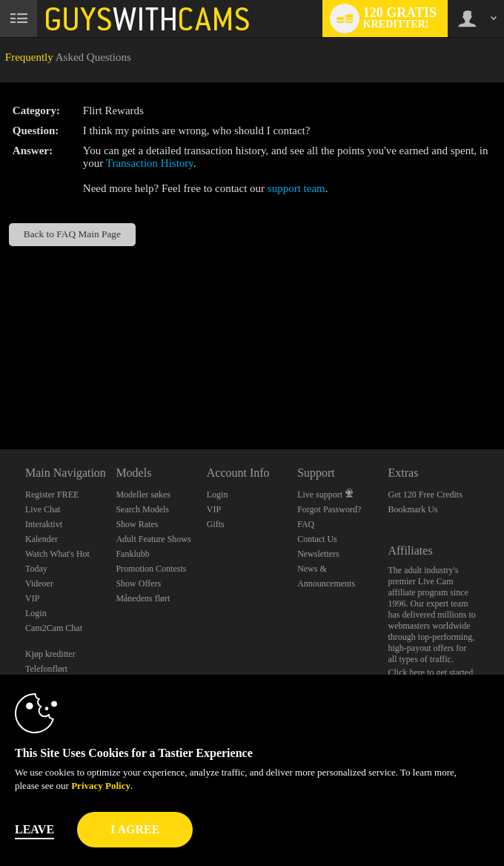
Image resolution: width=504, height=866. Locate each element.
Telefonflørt (46, 669)
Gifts (216, 524)
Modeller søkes (143, 495)
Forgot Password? (329, 509)
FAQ (306, 524)
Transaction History (150, 163)
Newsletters (318, 554)
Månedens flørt (143, 598)
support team (296, 188)
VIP (32, 598)
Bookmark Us (413, 509)
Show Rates (137, 524)
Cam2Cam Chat (54, 628)
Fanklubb (132, 554)
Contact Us (317, 539)
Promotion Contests (151, 569)
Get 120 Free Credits (425, 495)
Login (36, 613)
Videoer (39, 584)
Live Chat (43, 509)
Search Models (142, 509)
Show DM (0, 394)
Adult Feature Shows (153, 539)
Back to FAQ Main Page (72, 234)
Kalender (42, 539)
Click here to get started (431, 672)
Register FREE (52, 495)
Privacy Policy (101, 786)
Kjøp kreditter (50, 654)
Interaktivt (44, 524)
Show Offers (138, 584)
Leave (34, 829)
